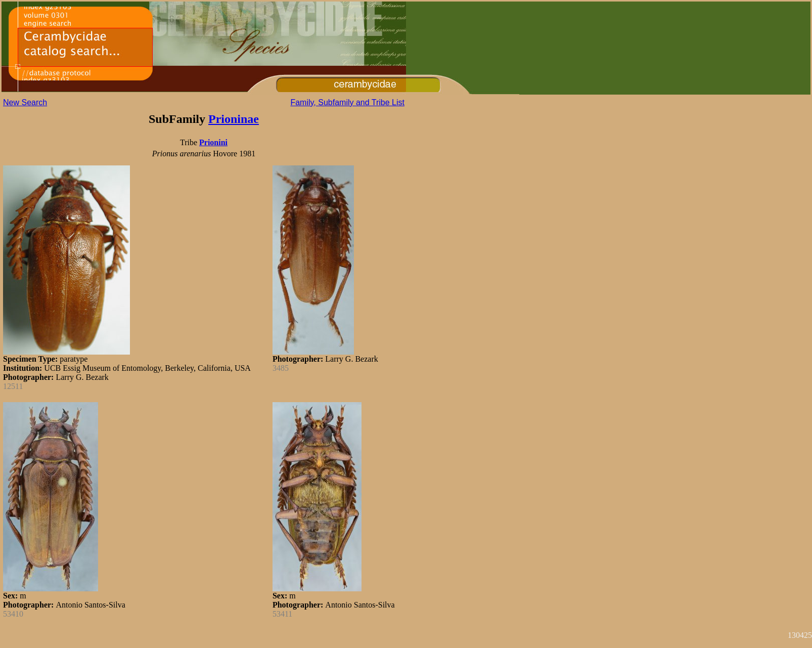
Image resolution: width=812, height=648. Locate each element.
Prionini (213, 142)
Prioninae (234, 119)
